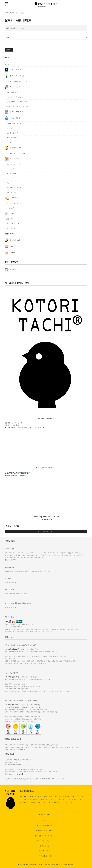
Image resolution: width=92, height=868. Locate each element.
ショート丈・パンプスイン (15, 97)
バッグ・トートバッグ (14, 128)
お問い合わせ (45, 846)
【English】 (20, 774)
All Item (7, 64)
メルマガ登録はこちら (46, 532)
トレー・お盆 (11, 228)
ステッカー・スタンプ (14, 188)
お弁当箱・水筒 (12, 240)
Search (9, 50)
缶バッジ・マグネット (14, 203)
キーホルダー (11, 208)
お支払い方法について (45, 826)
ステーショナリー (13, 159)
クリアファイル (11, 174)
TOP (6, 13)
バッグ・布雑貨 (12, 118)
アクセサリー (12, 198)
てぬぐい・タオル (13, 148)
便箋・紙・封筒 (11, 192)
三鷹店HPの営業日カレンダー (26, 427)
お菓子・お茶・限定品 (17, 13)
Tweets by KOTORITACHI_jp (46, 517)
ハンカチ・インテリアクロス (16, 153)
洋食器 (10, 214)
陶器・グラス (11, 219)
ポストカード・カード (14, 164)
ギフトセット (12, 269)
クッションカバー (12, 138)
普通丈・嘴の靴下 (12, 92)
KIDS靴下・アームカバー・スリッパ (18, 106)
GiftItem (10, 253)
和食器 (10, 234)
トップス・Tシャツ (14, 70)
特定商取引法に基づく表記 (45, 836)
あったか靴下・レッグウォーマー (17, 102)
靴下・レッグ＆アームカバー (17, 87)
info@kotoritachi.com (15, 765)
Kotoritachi (47, 519)
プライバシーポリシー (45, 841)
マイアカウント (45, 851)
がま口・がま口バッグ (14, 124)
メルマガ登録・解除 (45, 856)
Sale (9, 247)
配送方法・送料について (45, 831)
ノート (9, 178)
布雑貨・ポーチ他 (12, 133)
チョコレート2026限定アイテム (17, 81)
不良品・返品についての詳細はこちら (16, 750)
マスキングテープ (12, 169)
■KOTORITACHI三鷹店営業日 (18, 474)
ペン (8, 183)
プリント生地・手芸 (14, 112)
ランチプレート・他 (13, 224)
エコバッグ (10, 142)
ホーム (45, 821)
